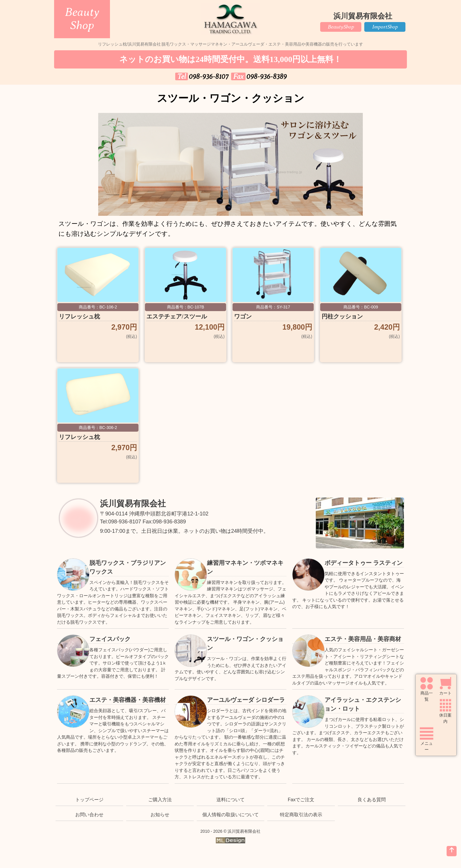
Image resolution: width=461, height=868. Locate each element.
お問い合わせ (89, 815)
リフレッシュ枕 (79, 316)
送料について (230, 800)
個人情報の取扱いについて (230, 815)
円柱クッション (342, 316)
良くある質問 (372, 800)
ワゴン (243, 316)
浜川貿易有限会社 (133, 504)
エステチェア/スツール (177, 316)
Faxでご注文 (301, 800)
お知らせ (160, 815)
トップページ (89, 800)
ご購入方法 (160, 800)
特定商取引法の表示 (301, 815)
